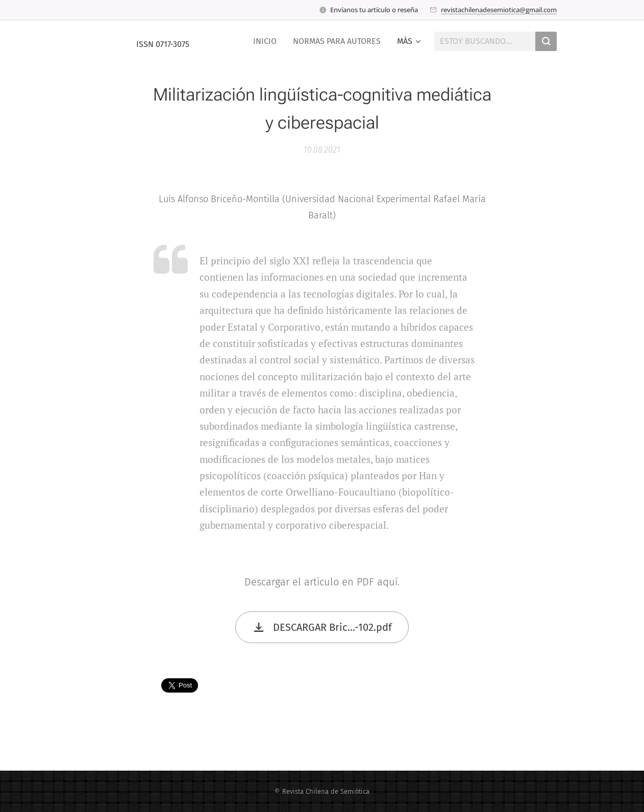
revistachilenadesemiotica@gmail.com (499, 10)
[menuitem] (268, 41)
